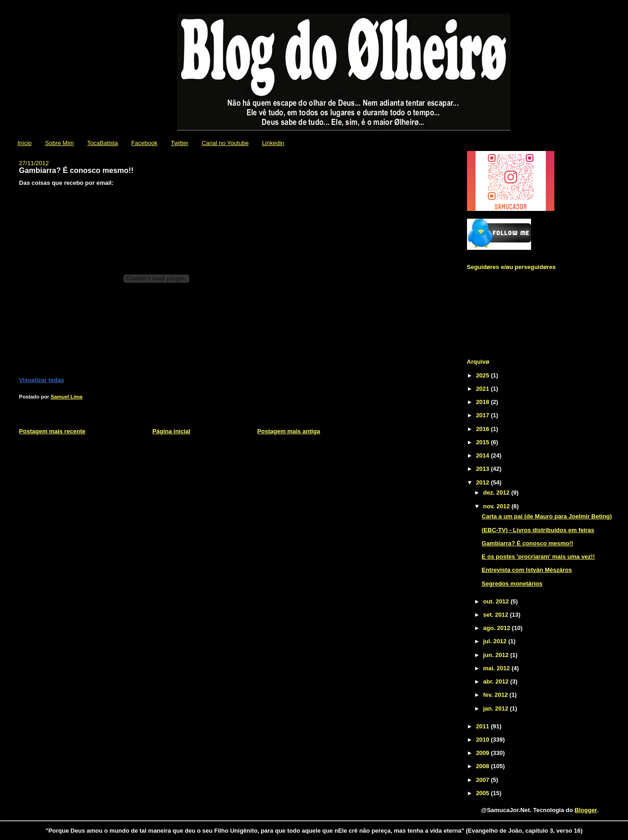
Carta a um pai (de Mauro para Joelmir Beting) (547, 516)
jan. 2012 (496, 708)
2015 (484, 442)
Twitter (179, 143)
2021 (484, 389)
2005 (484, 793)
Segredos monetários (512, 584)
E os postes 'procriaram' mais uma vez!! (538, 557)
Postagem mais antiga (288, 431)
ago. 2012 (497, 628)
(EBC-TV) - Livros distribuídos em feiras (538, 530)
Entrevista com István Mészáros (527, 570)
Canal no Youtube (225, 143)
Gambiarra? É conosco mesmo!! (527, 543)
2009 (484, 753)
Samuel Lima (67, 397)
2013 (484, 469)
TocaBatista (103, 143)
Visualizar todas (42, 380)
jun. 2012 (496, 655)
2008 (484, 766)
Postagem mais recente (52, 431)
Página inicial (171, 431)
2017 (484, 415)
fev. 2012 (496, 695)
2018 (484, 402)
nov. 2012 (497, 506)
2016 (484, 429)
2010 (484, 740)
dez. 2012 (497, 493)
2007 (484, 780)
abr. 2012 (496, 681)
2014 (484, 455)
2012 (484, 482)
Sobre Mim (60, 143)
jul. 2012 (496, 641)
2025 (484, 375)
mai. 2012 (497, 668)
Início (24, 143)
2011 (484, 726)
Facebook (144, 143)
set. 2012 (496, 615)
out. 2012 (497, 601)
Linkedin (273, 143)
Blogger (585, 810)
